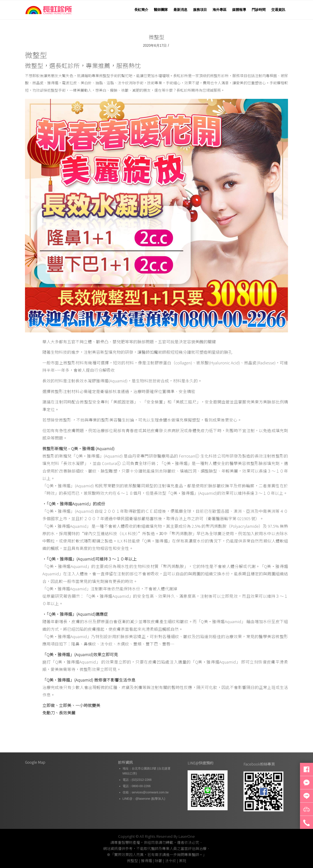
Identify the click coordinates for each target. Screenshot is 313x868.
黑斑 (183, 861)
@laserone (143, 811)
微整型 (156, 37)
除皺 (158, 861)
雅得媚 (146, 861)
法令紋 (171, 861)
